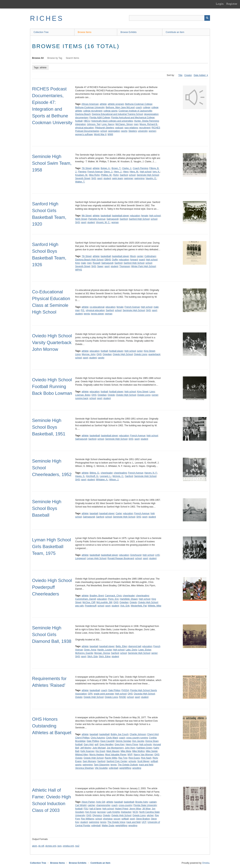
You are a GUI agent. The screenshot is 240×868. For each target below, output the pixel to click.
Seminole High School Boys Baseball (47, 508)
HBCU (87, 121)
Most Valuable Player (116, 755)
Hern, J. (118, 172)
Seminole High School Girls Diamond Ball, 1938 (52, 634)
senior (154, 653)
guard (142, 260)
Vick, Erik (125, 606)
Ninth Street (81, 219)
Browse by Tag (55, 58)
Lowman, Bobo (83, 395)
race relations (131, 128)
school (104, 131)
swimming (139, 178)
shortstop (108, 819)
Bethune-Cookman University (90, 107)
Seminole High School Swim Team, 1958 (52, 163)
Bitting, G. (95, 473)
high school (146, 172)
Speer (100, 266)
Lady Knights (113, 812)
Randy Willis (111, 758)
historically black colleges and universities (112, 121)
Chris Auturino (98, 738)
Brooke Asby (142, 802)
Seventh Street (83, 178)
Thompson (125, 266)
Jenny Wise (135, 809)
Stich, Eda (93, 656)
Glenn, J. (108, 172)
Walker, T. (80, 182)
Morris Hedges (97, 755)
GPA (90, 694)
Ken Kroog (91, 812)
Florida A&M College (100, 118)
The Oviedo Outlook (128, 765)
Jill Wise (146, 809)
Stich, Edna (105, 656)
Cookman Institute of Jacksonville (135, 111)
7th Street (86, 168)
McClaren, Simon (124, 124)
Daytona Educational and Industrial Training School (117, 114)
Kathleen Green (144, 748)
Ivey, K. (156, 172)
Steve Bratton (143, 819)
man (77, 310)
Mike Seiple (152, 751)
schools (132, 761)
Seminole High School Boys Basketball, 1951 (49, 427)
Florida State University (145, 805)
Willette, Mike (155, 606)
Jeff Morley (86, 748)
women (152, 131)
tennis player (97, 314)
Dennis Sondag (123, 741)
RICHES (47, 18)
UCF (144, 822)
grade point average (104, 694)
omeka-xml (68, 846)
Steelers (133, 131)
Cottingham (150, 256)
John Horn (130, 748)
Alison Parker (88, 802)
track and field (146, 765)
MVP (130, 755)
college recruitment (93, 111)
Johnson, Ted (94, 124)
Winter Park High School (144, 266)
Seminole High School (148, 175)
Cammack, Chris (113, 596)
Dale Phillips (93, 741)
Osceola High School (144, 694)
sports (124, 131)
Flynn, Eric (113, 599)
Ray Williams (87, 819)
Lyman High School (97, 558)
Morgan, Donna (102, 653)
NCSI (135, 812)
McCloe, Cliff (89, 602)
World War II (100, 134)
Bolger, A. (105, 168)
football (79, 121)
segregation (114, 131)
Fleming (82, 172)
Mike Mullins (138, 751)
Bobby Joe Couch (120, 734)
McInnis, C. (118, 476)
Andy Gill (100, 802)
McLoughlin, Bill (104, 602)
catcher (91, 805)
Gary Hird (88, 744)
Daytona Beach (83, 114)
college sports (110, 111)
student (107, 178)
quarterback (154, 354)
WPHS (79, 270)
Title (180, 75)
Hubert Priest (121, 809)
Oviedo (111, 395)
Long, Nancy (108, 124)
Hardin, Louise (105, 650)
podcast (119, 128)
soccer (117, 819)
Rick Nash (146, 758)
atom (35, 846)
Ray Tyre (123, 758)
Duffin (115, 260)
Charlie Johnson (138, 734)
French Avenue (95, 172)
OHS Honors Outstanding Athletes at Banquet (52, 726)
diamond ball (135, 646)
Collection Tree (41, 32)
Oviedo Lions (141, 354)
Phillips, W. (106, 175)
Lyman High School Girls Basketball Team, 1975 (51, 547)
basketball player (121, 216)
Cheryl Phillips (82, 738)
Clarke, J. (127, 168)
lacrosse (101, 812)
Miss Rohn (94, 175)
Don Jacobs (138, 741)
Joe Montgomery (115, 748)
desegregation (151, 114)
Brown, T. (116, 168)
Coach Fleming (141, 168)
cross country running (137, 738)
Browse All (38, 58)
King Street (149, 351)
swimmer (129, 178)
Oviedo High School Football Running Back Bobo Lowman (52, 386)
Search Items (72, 58)
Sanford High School (139, 219)
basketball (106, 216)
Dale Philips (114, 690)
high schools (146, 744)
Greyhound (136, 555)
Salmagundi (112, 219)
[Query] (169, 18)
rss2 (77, 846)
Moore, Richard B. (149, 124)
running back (82, 398)
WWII (110, 134)
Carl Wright (81, 805)
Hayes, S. (80, 476)
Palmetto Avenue (97, 219)
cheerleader (107, 473)
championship (103, 805)
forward (134, 260)
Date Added (200, 75)
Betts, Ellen (121, 646)
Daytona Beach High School (89, 260)
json (59, 846)
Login (220, 4)
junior (140, 351)
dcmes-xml (51, 846)
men (136, 124)
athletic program (116, 104)
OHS (99, 354)
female (145, 216)
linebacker (126, 812)
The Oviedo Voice (116, 822)
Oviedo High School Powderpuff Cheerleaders (52, 587)
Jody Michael (99, 748)
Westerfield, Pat (139, 606)
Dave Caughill (107, 741)
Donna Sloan (152, 741)
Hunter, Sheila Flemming (146, 121)
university (143, 131)
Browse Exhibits (129, 32)
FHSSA (125, 690)
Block (133, 256)
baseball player (107, 513)
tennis (87, 314)
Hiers (126, 172)
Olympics (97, 815)
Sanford (124, 175)
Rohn (116, 175)
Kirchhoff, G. (92, 476)
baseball (94, 513)
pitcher (150, 815)
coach (139, 107)
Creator (188, 75)
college (147, 107)
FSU (86, 809)
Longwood (80, 558)
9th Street (86, 216)
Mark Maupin (113, 751)
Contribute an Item (175, 32)
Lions (78, 354)
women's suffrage (84, 134)
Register (232, 4)
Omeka (206, 863)
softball (154, 761)
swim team (117, 178)
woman (115, 222)
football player (116, 351)
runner (155, 395)
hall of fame (95, 809)
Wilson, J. (114, 480)
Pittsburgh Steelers (104, 128)
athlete (103, 104)
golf (96, 744)
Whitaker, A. (102, 480)
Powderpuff (91, 606)
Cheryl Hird (153, 734)
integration (80, 124)
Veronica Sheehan (84, 768)
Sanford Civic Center (117, 761)
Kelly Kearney (87, 751)
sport (100, 178)
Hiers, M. (134, 172)
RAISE (122, 697)
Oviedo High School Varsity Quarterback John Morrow (52, 342)
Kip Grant (100, 751)
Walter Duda (108, 826)
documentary (82, 118)
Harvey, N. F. (151, 473)
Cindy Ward (112, 738)
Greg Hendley (106, 744)
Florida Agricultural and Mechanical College (133, 118)
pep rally (79, 606)
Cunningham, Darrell (85, 599)
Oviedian (107, 354)
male (83, 263)
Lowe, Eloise (145, 650)
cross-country (125, 805)
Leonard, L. (106, 476)
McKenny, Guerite (84, 653)
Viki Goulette (101, 768)
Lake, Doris (131, 650)
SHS (94, 178)
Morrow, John (88, 354)
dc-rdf (41, 846)
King (77, 263)
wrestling (137, 768)
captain (153, 802)
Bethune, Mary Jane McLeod (120, 107)
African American (90, 104)
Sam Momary (89, 761)
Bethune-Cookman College (139, 104)
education (135, 216)
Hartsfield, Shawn (129, 599)
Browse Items (85, 32)
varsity (101, 358)
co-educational (97, 307)
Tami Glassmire (102, 765)
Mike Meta (126, 751)
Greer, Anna (90, 650)
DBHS (108, 260)
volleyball (113, 768)
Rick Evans (134, 758)
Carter (119, 513)
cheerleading (120, 473)
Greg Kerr (120, 744)
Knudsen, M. (81, 175)
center (140, 256)
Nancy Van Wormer (143, 755)
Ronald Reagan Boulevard (121, 558)
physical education (84, 128)
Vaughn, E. (151, 178)
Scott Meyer (143, 761)
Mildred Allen (82, 755)
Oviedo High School (123, 354)
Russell (96, 263)
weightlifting (125, 768)
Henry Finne (132, 744)
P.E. (83, 310)
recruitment (145, 128)
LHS (157, 555)
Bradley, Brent (97, 596)
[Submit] (207, 18)
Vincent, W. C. (103, 222)
